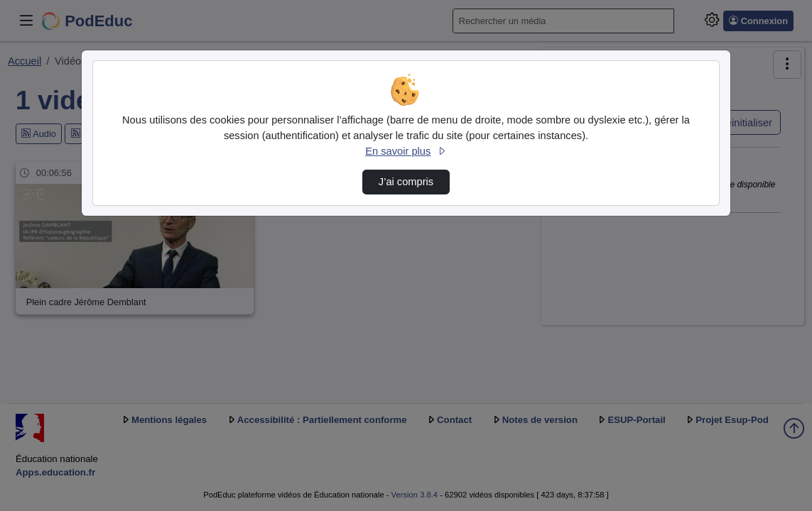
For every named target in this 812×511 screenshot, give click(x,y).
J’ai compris (406, 182)
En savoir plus (406, 151)
